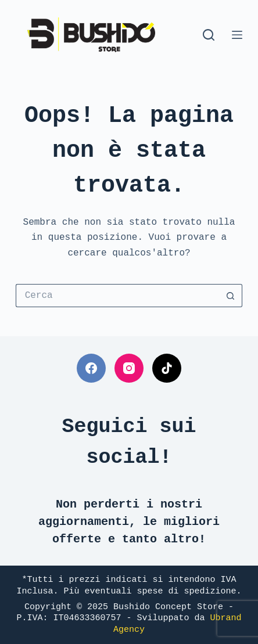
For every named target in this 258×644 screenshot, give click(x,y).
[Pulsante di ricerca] (231, 296)
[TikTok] (167, 368)
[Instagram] (129, 368)
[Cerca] (209, 35)
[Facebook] (91, 368)
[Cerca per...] (118, 296)
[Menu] (237, 35)
